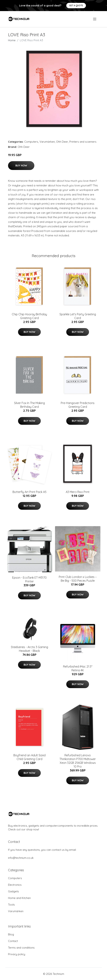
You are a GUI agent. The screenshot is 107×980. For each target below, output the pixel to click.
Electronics (15, 885)
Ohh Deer (62, 142)
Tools (11, 905)
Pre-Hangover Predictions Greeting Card (78, 405)
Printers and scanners (83, 142)
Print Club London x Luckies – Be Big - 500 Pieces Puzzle (78, 579)
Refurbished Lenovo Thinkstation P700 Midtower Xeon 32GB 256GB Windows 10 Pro (78, 761)
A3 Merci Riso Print (78, 492)
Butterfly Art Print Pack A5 (29, 492)
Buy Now (21, 166)
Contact (13, 941)
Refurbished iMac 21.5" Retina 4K (78, 668)
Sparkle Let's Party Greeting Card (78, 316)
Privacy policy (17, 954)
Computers (31, 142)
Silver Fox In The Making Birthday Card (29, 405)
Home (12, 40)
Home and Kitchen (19, 898)
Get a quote (76, 5)
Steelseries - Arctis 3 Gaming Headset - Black (29, 649)
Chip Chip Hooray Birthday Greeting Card (29, 316)
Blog (11, 934)
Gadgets (13, 891)
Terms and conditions (21, 948)
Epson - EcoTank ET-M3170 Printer (29, 579)
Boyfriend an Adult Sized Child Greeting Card (29, 757)
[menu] (95, 19)
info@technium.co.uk (21, 858)
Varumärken (47, 142)
